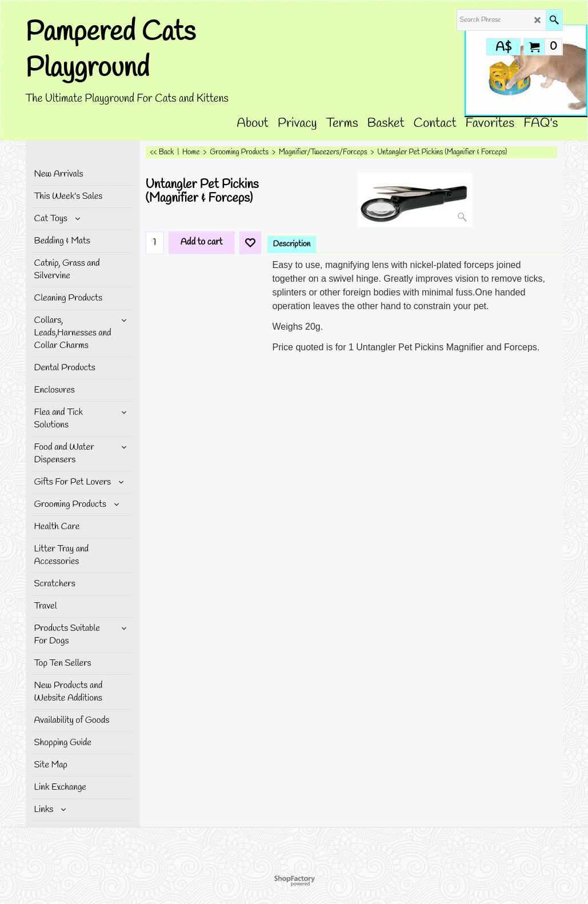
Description (292, 244)
